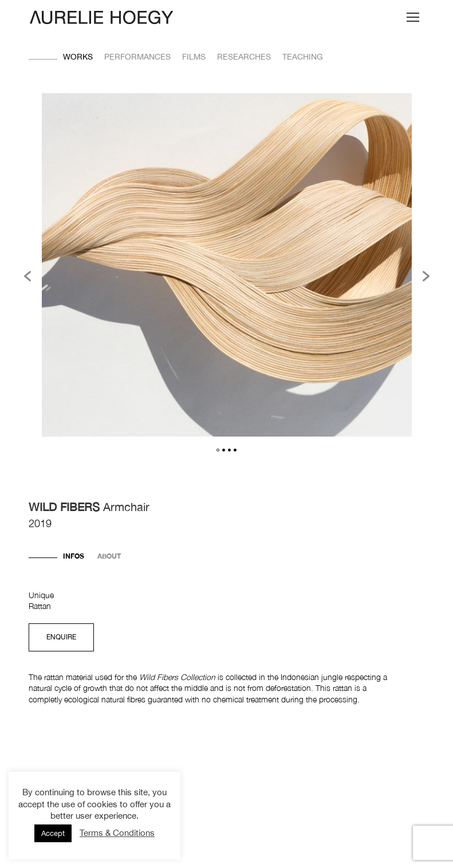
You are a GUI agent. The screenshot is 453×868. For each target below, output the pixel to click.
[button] (27, 276)
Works (78, 57)
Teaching (303, 57)
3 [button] (229, 450)
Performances (137, 57)
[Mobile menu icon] (413, 17)
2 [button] (224, 450)
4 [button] (235, 450)
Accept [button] (53, 833)
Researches (244, 57)
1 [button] (218, 450)
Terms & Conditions (117, 833)
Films (194, 57)
